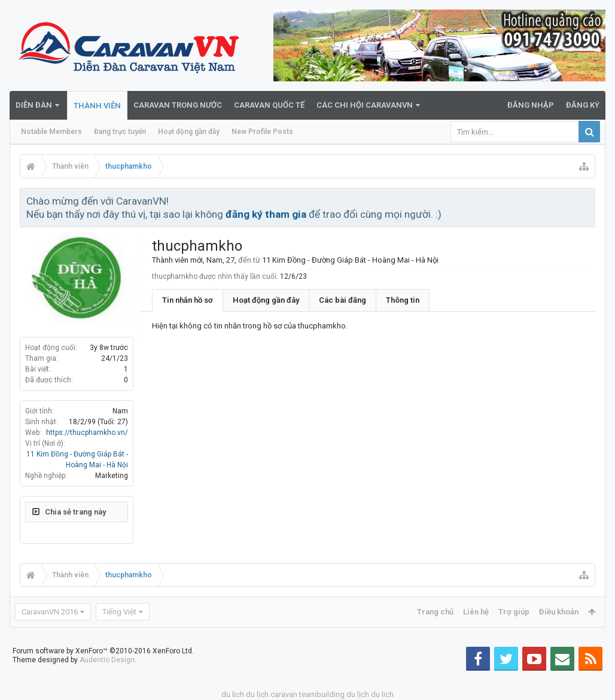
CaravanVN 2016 (50, 612)
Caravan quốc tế (269, 105)
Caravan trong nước (178, 105)
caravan (284, 694)
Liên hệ (476, 612)
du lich (233, 694)
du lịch (257, 694)
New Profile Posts (262, 132)
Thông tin (403, 300)
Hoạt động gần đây (189, 132)
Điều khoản (559, 612)
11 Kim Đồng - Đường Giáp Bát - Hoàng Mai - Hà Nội (350, 260)
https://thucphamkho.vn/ (87, 433)
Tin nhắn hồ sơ (188, 300)
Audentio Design (107, 660)
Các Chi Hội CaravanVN (365, 105)
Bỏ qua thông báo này (587, 200)
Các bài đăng (342, 300)
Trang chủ (435, 612)
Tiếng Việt (119, 612)
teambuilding (322, 694)
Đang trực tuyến (120, 132)
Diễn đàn (34, 105)
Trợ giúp (514, 612)
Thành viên (97, 106)
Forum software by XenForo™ (103, 651)
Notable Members (51, 132)
